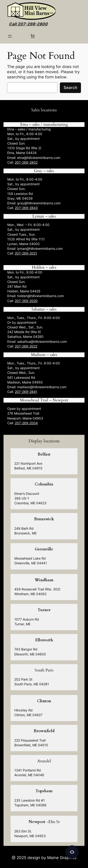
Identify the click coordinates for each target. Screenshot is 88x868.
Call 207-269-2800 (28, 24)
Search (70, 88)
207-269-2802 (26, 162)
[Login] (21, 36)
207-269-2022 (26, 346)
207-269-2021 (26, 253)
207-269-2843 (26, 208)
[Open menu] (10, 36)
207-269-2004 (26, 423)
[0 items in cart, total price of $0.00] (33, 36)
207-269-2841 (26, 392)
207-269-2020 (26, 301)
